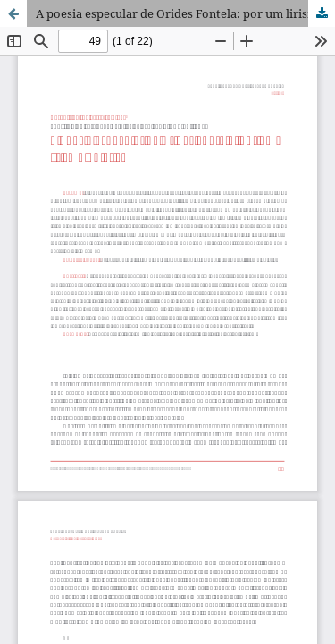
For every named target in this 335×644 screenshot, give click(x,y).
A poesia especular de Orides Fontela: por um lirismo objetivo (185, 13)
